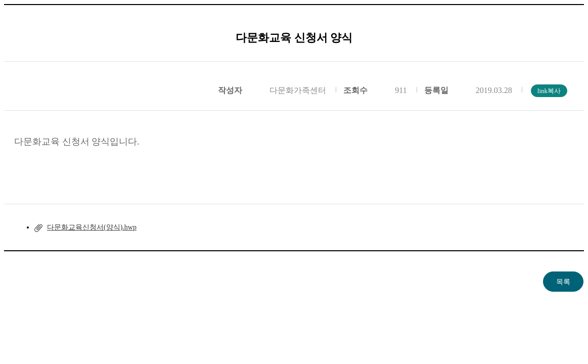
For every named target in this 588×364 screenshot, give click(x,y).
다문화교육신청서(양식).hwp (92, 227)
